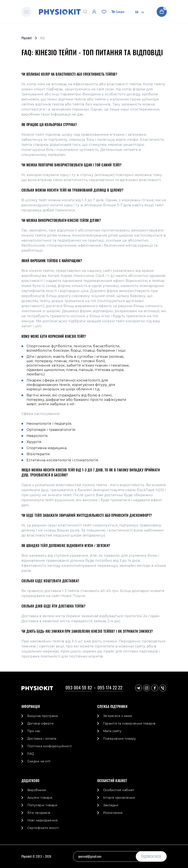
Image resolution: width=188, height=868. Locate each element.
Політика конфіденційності (50, 746)
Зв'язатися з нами (118, 716)
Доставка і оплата (42, 739)
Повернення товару (120, 739)
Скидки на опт (39, 761)
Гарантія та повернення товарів (129, 723)
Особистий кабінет (119, 790)
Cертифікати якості (43, 828)
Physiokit (27, 38)
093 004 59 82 (79, 687)
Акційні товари (40, 798)
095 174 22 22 (110, 687)
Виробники (37, 790)
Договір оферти (41, 723)
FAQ (31, 754)
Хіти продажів (39, 813)
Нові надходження (43, 820)
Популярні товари (42, 805)
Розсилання (113, 813)
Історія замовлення (119, 798)
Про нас (34, 731)
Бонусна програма (43, 716)
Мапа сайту (112, 731)
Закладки (111, 805)
